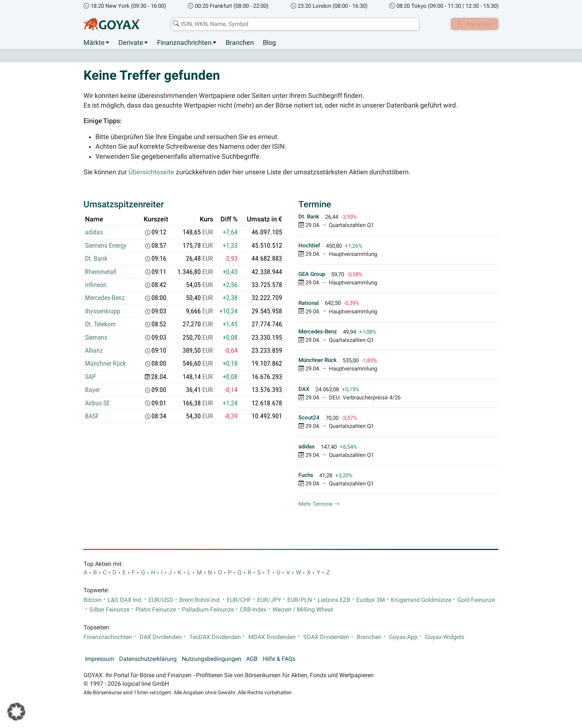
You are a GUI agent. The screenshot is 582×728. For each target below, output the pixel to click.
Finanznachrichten (184, 43)
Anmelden (473, 24)
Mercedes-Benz (105, 298)
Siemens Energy (106, 246)
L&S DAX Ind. (125, 600)
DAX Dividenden (161, 637)
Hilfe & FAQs (279, 659)
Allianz (94, 351)
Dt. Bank (96, 259)
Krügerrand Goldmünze (421, 600)
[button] (16, 712)
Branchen (240, 43)
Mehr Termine (319, 504)
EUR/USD (161, 600)
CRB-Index (253, 610)
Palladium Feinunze (208, 610)
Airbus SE (97, 403)
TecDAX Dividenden (215, 637)
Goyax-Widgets (445, 637)
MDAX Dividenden (272, 637)
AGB (252, 659)
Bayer (92, 390)
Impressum (100, 659)
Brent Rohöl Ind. (200, 600)
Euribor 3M (371, 600)
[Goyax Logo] (111, 24)
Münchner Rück (105, 364)
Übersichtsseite (151, 172)
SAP (90, 377)
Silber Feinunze (109, 610)
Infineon (96, 285)
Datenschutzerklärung (148, 659)
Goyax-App (403, 637)
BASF (92, 416)
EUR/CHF (239, 600)
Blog (269, 43)
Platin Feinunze (156, 610)
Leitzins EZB (334, 600)
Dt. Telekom (100, 325)
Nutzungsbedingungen (212, 659)
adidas (94, 233)
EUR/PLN (300, 600)
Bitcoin (93, 600)
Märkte (94, 43)
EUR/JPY (269, 600)
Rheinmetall (101, 272)
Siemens (96, 337)
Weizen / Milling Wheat (303, 610)
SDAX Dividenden (326, 637)
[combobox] (293, 24)
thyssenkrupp (103, 311)
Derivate (131, 43)
